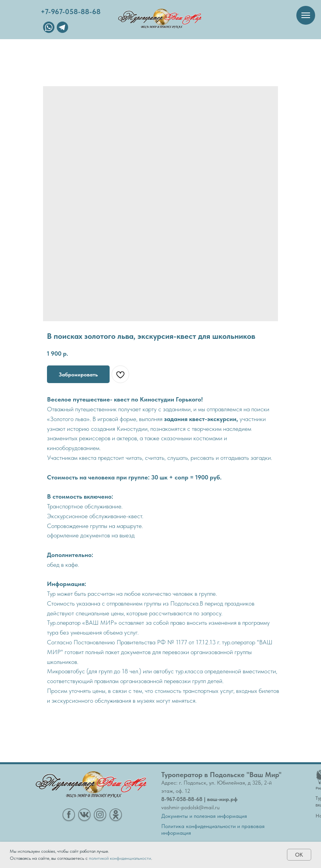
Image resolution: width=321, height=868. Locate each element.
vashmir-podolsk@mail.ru (190, 807)
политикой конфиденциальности (120, 858)
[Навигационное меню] (306, 15)
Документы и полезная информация (204, 816)
